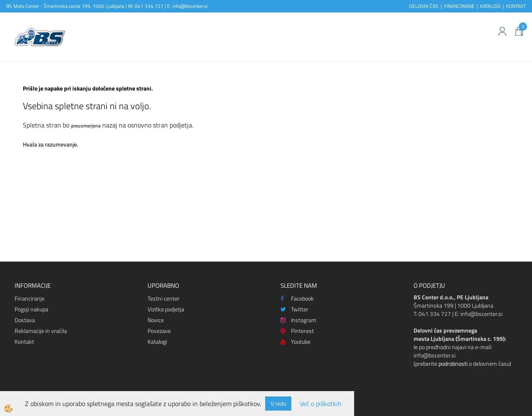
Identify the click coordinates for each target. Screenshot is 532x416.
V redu (278, 403)
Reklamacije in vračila (41, 331)
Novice (156, 320)
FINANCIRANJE (459, 6)
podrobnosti (453, 363)
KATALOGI (490, 6)
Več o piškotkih (321, 404)
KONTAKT (516, 6)
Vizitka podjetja (166, 309)
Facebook (297, 298)
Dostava (25, 320)
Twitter (294, 309)
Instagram (298, 320)
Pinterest (297, 331)
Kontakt (24, 341)
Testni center (164, 298)
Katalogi (157, 341)
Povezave (159, 331)
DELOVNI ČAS (424, 6)
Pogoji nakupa (31, 309)
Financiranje (30, 298)
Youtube (296, 341)
